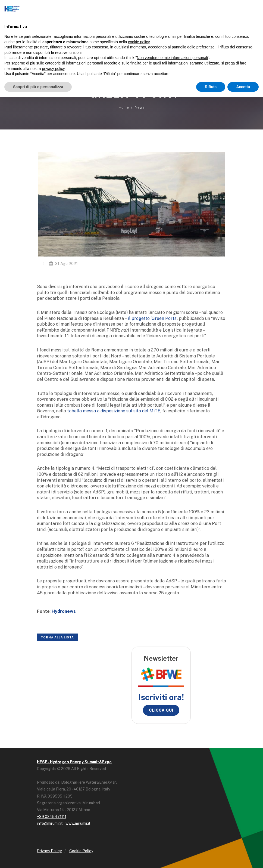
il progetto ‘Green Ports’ (152, 318)
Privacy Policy (49, 851)
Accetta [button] (243, 87)
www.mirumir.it (78, 823)
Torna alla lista (57, 637)
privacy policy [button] (53, 69)
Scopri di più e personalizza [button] (38, 87)
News (140, 107)
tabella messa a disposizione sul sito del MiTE (114, 411)
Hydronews (64, 611)
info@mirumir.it (50, 823)
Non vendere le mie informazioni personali (172, 58)
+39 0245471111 (52, 817)
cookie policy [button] (139, 42)
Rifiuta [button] (211, 87)
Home (124, 107)
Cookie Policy (81, 851)
